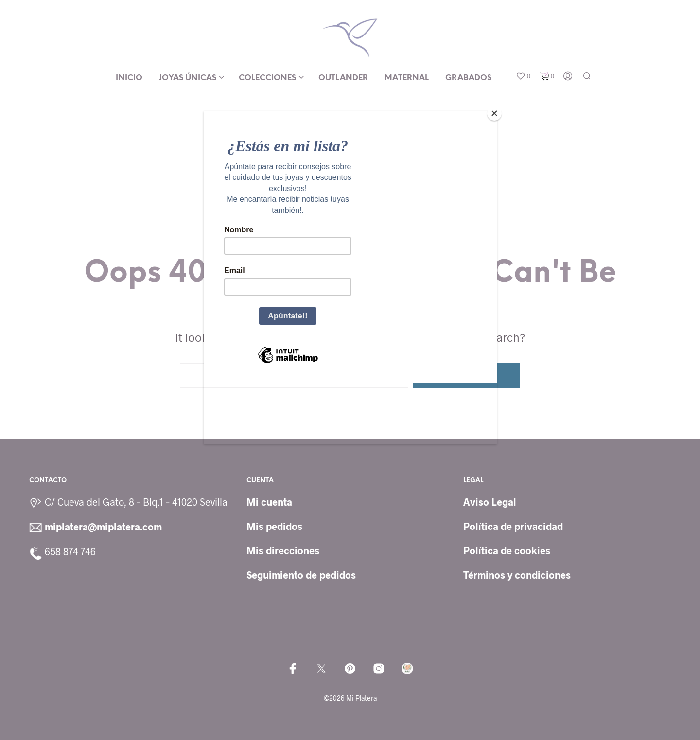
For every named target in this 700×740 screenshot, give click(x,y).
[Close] (494, 113)
